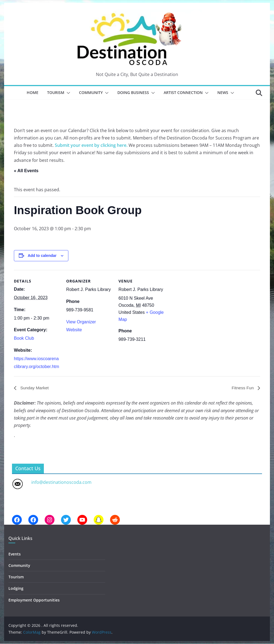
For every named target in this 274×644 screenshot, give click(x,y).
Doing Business (133, 92)
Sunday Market (34, 388)
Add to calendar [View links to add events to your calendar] (42, 256)
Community (91, 92)
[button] (67, 93)
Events (15, 554)
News (223, 92)
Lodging (16, 589)
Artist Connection (183, 92)
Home (33, 92)
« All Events (26, 171)
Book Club (24, 338)
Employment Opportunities (34, 600)
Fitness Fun (243, 388)
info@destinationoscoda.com (61, 482)
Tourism (56, 92)
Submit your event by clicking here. (91, 145)
